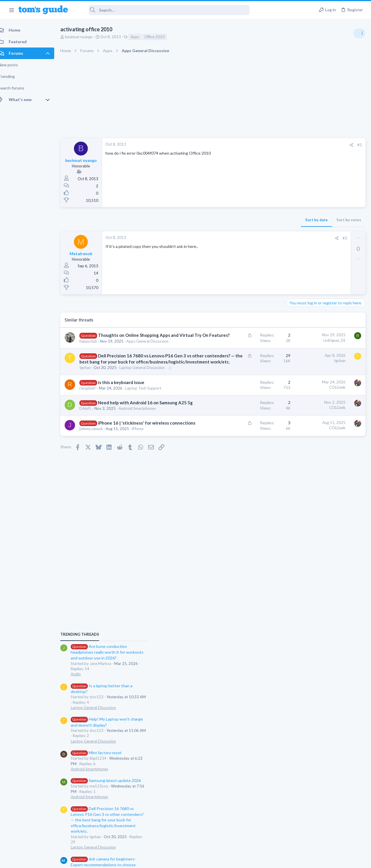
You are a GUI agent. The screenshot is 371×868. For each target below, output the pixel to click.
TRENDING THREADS (298, 315)
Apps (141, 37)
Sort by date (223, 220)
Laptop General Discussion (311, 388)
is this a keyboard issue (128, 429)
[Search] (163, 10)
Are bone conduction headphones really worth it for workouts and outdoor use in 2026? (325, 333)
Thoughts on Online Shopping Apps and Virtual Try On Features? (120, 341)
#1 (267, 145)
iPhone (144, 498)
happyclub (95, 353)
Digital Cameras (302, 556)
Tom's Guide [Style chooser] (324, 836)
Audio (294, 354)
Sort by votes (256, 220)
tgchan (91, 409)
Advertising (123, 860)
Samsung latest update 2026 (324, 461)
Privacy (200, 860)
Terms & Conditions (240, 860)
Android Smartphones (307, 449)
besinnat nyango (85, 37)
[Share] (258, 145)
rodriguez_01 (241, 340)
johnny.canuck (98, 498)
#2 (252, 238)
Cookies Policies (164, 860)
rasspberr (94, 435)
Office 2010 (161, 37)
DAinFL (92, 467)
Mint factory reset (314, 433)
